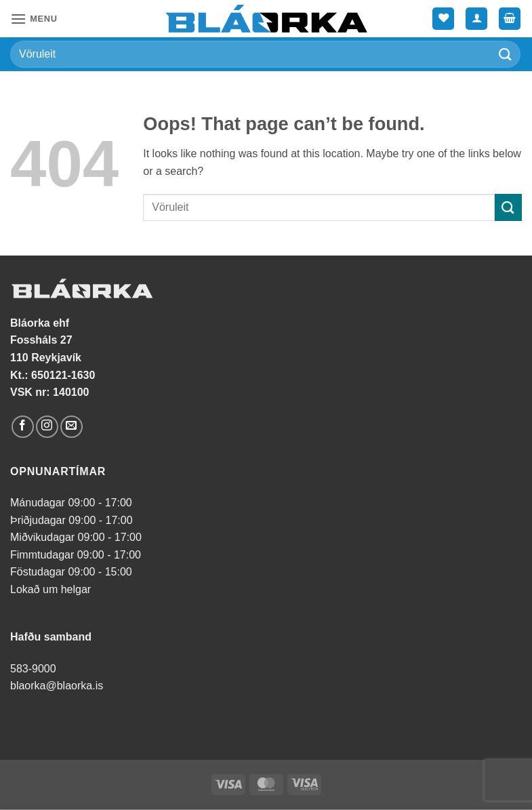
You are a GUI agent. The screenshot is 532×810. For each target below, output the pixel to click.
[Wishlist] (443, 19)
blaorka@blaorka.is (57, 686)
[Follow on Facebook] (23, 427)
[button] (34, 19)
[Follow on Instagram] (47, 427)
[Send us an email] (71, 427)
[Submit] (506, 54)
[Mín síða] (476, 19)
